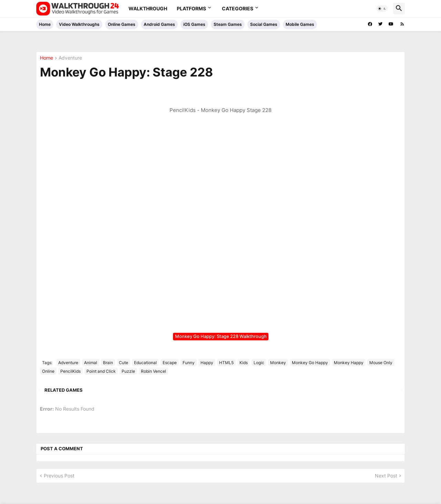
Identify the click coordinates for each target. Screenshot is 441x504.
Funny (189, 363)
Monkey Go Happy (310, 363)
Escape (170, 363)
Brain (108, 363)
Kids (244, 363)
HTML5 (226, 363)
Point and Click (101, 371)
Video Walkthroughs (79, 24)
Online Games (122, 24)
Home (45, 24)
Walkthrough (148, 8)
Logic (259, 363)
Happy (207, 363)
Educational (145, 363)
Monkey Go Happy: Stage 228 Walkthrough (221, 336)
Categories (238, 8)
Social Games (264, 24)
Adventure (70, 58)
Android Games (159, 24)
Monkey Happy (349, 363)
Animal (91, 363)
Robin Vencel (153, 371)
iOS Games (194, 24)
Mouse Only (381, 363)
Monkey (278, 363)
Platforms (191, 8)
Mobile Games (300, 24)
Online (48, 371)
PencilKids (70, 371)
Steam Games (228, 24)
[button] (382, 9)
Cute (124, 363)
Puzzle (128, 371)
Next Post (386, 476)
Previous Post (59, 476)
